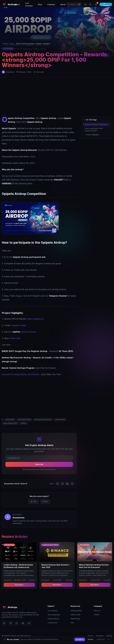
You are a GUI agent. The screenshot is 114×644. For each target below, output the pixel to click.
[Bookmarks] (90, 4)
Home (17, 4)
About (63, 4)
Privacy (91, 636)
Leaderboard (53, 623)
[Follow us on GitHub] (29, 623)
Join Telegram (105, 4)
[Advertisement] (57, 97)
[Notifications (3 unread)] (96, 4)
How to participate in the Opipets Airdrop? (94, 129)
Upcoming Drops (54, 615)
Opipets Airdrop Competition (96, 124)
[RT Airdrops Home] (8, 4)
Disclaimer (100, 636)
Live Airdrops (29, 4)
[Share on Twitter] (58, 484)
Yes (34, 501)
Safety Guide (75, 615)
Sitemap (109, 636)
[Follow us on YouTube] (23, 623)
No (45, 501)
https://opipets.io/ (35, 319)
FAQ (72, 623)
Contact (97, 615)
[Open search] (74, 4)
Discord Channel (24, 332)
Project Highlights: (93, 135)
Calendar (51, 4)
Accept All (80, 639)
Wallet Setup (75, 619)
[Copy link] (72, 484)
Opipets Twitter (19, 325)
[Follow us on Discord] (17, 623)
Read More (19, 585)
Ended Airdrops (53, 619)
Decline (90, 639)
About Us (97, 611)
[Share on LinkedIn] (67, 484)
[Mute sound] (85, 4)
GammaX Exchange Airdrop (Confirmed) (20, 374)
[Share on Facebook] (62, 484)
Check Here (15, 338)
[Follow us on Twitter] (4, 623)
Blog (40, 4)
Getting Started (76, 611)
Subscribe (39, 464)
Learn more (101, 639)
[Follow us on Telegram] (10, 623)
